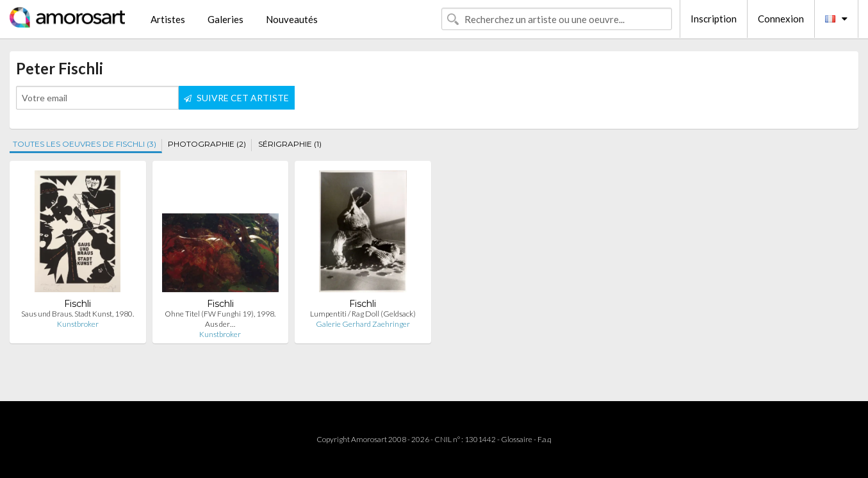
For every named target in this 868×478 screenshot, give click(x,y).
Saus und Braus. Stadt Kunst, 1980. (78, 314)
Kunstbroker (78, 324)
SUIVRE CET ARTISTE (236, 98)
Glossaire (517, 439)
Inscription (714, 19)
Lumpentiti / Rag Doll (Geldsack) (363, 314)
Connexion (781, 19)
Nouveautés (292, 19)
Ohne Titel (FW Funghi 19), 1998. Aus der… (220, 319)
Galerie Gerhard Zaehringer (363, 324)
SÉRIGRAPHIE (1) (290, 144)
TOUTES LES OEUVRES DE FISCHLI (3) (85, 144)
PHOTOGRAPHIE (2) (207, 144)
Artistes (168, 19)
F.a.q (545, 439)
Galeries (225, 19)
